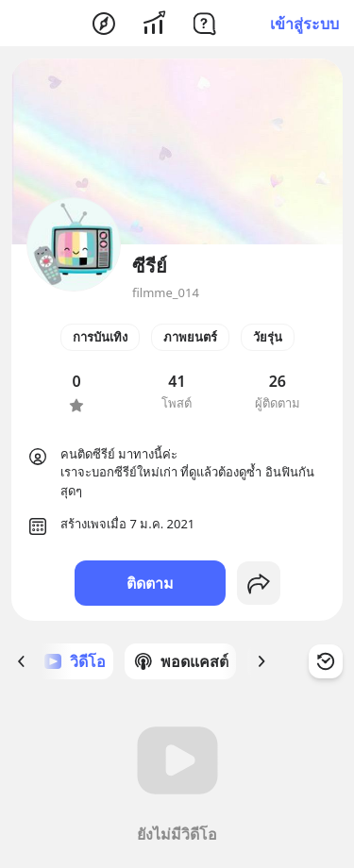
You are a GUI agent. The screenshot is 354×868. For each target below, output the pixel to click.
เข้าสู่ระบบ (304, 24)
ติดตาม (150, 583)
